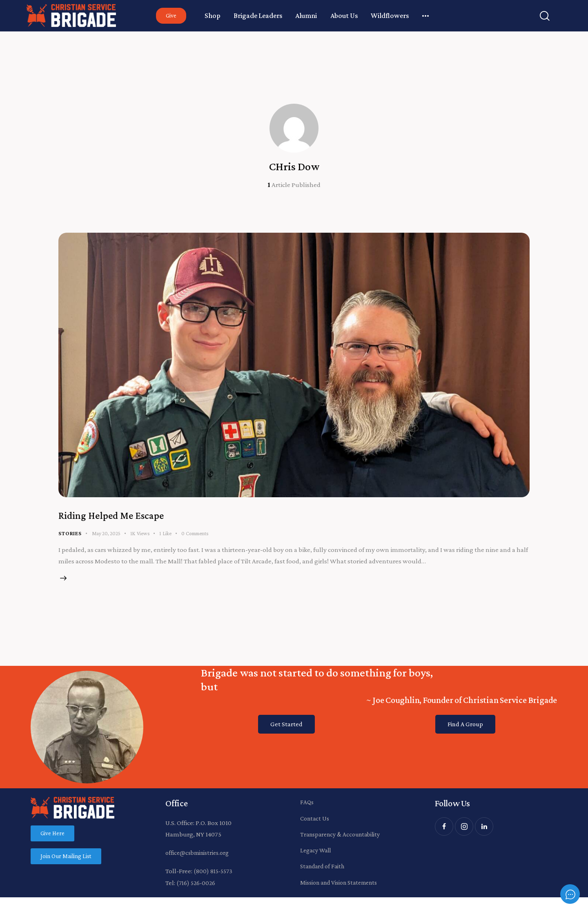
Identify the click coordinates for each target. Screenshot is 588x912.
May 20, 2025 (106, 536)
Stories (70, 536)
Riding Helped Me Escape (132, 517)
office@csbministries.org (201, 861)
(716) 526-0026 (197, 891)
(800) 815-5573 (214, 880)
